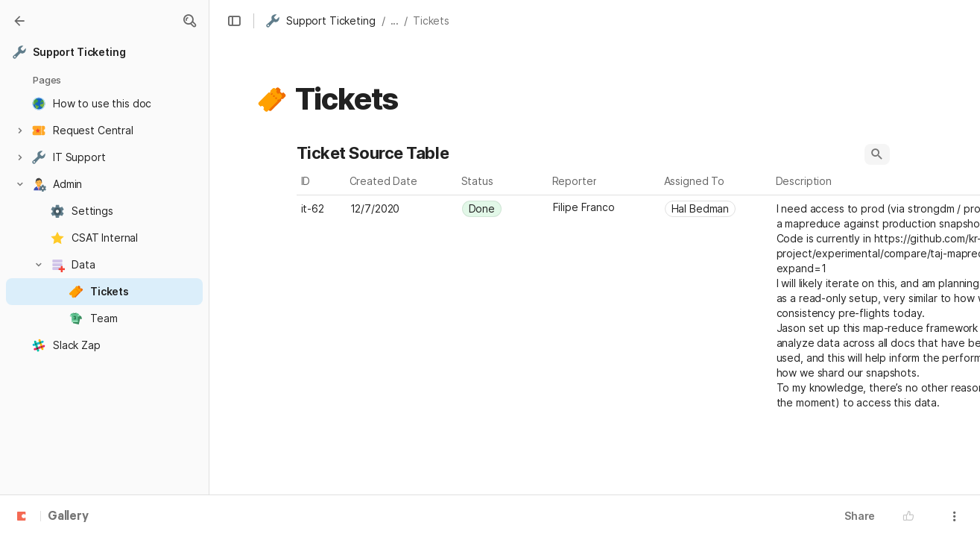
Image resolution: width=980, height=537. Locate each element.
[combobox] (503, 209)
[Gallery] (19, 21)
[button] (189, 21)
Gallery (68, 517)
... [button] (395, 21)
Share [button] (860, 516)
